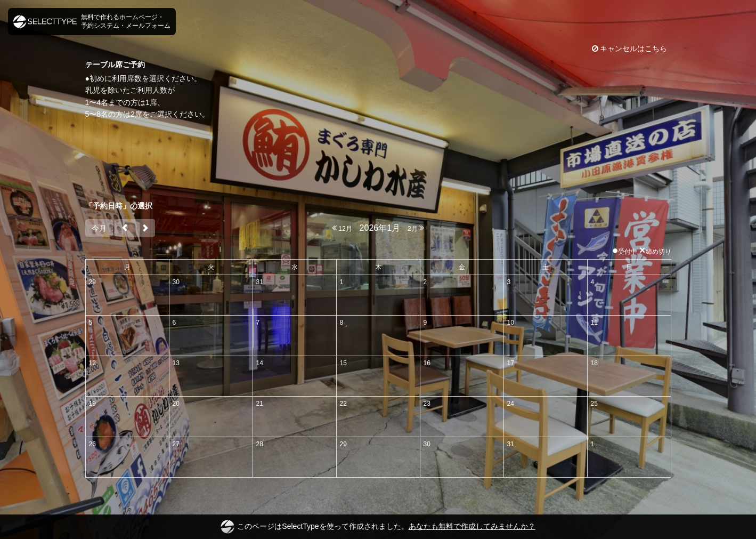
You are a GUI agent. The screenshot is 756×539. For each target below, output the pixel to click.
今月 (99, 228)
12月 (342, 228)
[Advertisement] (378, 160)
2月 (416, 228)
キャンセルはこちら (630, 49)
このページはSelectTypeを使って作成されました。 (378, 527)
